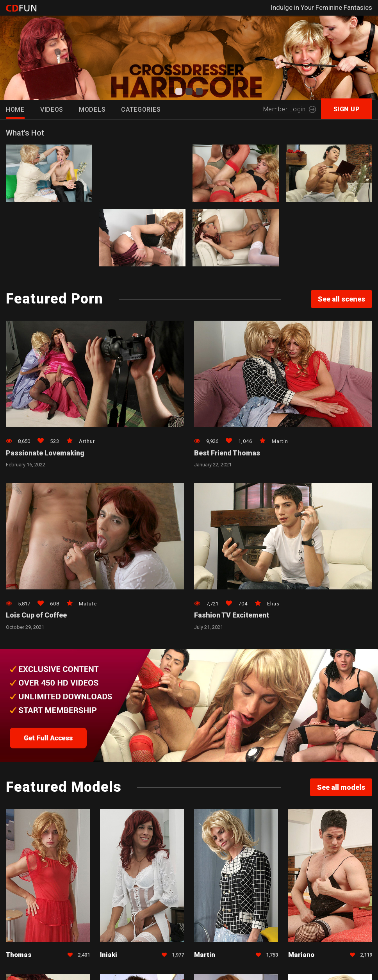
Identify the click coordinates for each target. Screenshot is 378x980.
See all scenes (341, 299)
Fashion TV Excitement (232, 616)
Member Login (289, 109)
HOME (15, 110)
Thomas (19, 955)
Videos (52, 110)
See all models (341, 788)
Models (92, 110)
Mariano (301, 955)
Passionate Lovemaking (45, 453)
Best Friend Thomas (228, 453)
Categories (141, 110)
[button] (179, 91)
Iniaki (109, 955)
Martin (205, 955)
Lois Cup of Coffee (36, 616)
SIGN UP (347, 109)
